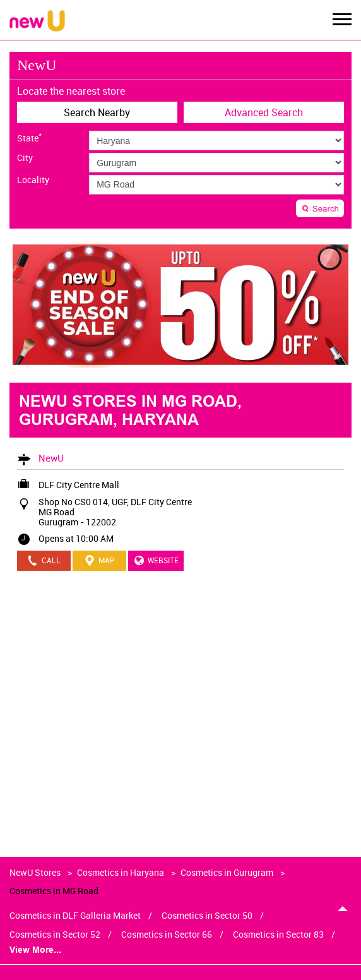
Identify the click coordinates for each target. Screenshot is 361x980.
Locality (33, 180)
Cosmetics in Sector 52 (55, 935)
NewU (51, 458)
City (25, 158)
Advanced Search (264, 112)
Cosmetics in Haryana (121, 872)
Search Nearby (97, 112)
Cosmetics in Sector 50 (207, 916)
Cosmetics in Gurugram (227, 872)
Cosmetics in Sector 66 (167, 935)
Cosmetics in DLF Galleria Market (75, 916)
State (29, 137)
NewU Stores (36, 872)
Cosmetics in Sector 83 (278, 935)
